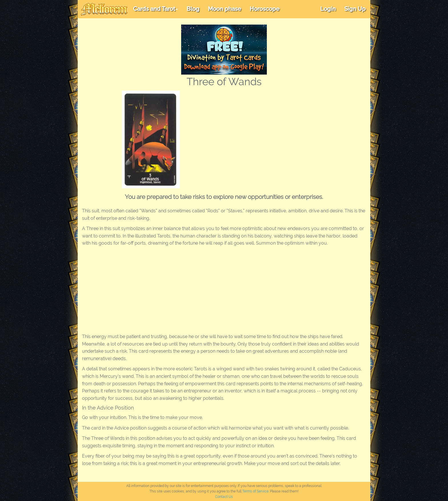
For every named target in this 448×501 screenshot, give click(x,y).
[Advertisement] (285, 133)
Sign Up (355, 9)
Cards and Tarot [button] (156, 9)
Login (328, 9)
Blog (193, 9)
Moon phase (225, 9)
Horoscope (265, 9)
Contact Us (224, 497)
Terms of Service (255, 491)
